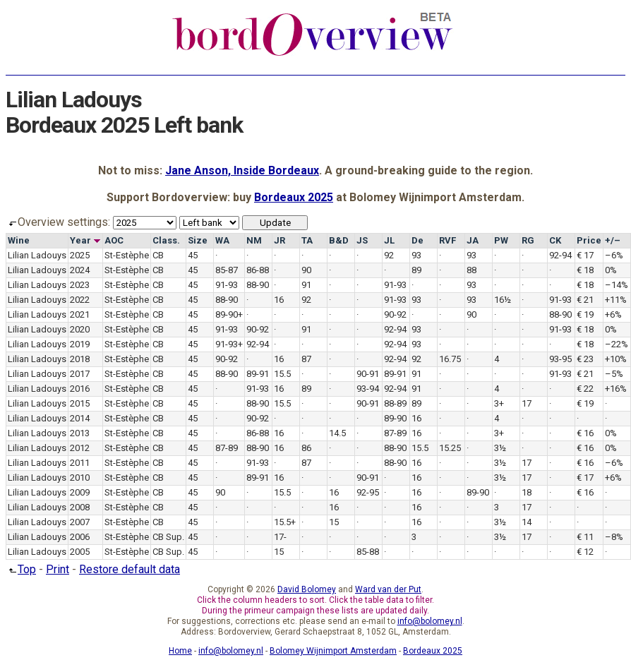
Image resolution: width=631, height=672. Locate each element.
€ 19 (585, 314)
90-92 (395, 314)
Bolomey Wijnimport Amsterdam (333, 651)
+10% (616, 359)
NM (254, 240)
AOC (114, 240)
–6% (614, 255)
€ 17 (585, 255)
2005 (80, 552)
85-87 (227, 270)
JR (280, 240)
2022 (80, 300)
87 (306, 359)
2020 (80, 329)
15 (334, 522)
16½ (503, 300)
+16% (616, 389)
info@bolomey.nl (430, 621)
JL (389, 240)
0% (611, 270)
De (417, 240)
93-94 (368, 389)
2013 (80, 433)
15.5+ (285, 522)
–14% (617, 285)
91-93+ (229, 344)
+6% (613, 314)
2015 (80, 403)
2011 (80, 463)
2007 (80, 522)
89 (416, 270)
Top (21, 569)
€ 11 (585, 537)
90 (306, 270)
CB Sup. (168, 537)
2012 (80, 448)
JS (362, 240)
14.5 (337, 433)
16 (279, 300)
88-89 (395, 403)
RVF (447, 240)
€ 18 (585, 270)
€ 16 (585, 433)
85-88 (368, 552)
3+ (499, 403)
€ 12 (585, 552)
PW (501, 240)
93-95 (560, 359)
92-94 (560, 255)
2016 (80, 389)
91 (306, 285)
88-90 (258, 285)
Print (58, 569)
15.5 (282, 374)
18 (527, 492)
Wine (19, 240)
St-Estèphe (127, 255)
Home (180, 651)
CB (158, 255)
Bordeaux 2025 (294, 197)
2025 (80, 255)
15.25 (450, 448)
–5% (614, 374)
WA (222, 240)
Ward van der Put (388, 589)
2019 (80, 344)
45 (193, 255)
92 (389, 255)
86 (306, 448)
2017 (80, 374)
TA (307, 240)
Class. (166, 240)
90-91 (368, 374)
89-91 (258, 374)
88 (471, 270)
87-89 (395, 433)
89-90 (395, 418)
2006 (80, 537)
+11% (616, 300)
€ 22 (585, 389)
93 (416, 255)
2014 (80, 418)
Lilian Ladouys (37, 255)
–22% (617, 344)
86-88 (258, 270)
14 (527, 522)
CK (555, 240)
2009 (80, 492)
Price (589, 240)
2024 (80, 270)
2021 (80, 314)
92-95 (368, 492)
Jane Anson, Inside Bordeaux (242, 170)
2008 (80, 507)
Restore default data (130, 569)
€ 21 (585, 300)
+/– (613, 240)
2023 (80, 285)
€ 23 (585, 359)
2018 (80, 359)
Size (198, 240)
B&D (339, 240)
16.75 (450, 359)
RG (528, 240)
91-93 (227, 285)
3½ (500, 448)
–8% (614, 537)
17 (527, 403)
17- (280, 537)
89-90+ (229, 314)
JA (473, 240)
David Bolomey (307, 589)
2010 (80, 478)
